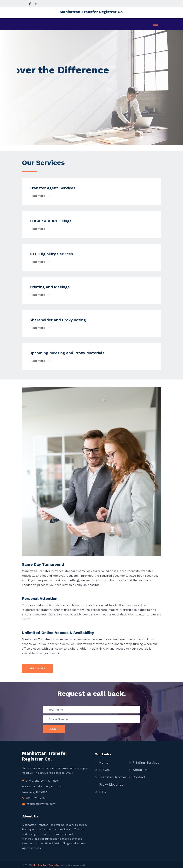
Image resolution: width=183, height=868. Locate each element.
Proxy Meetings (111, 784)
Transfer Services (113, 777)
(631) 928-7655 (36, 798)
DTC (103, 792)
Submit (54, 729)
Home (104, 762)
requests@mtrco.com (41, 804)
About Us (140, 770)
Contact (139, 777)
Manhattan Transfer (46, 865)
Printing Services (146, 762)
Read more (37, 668)
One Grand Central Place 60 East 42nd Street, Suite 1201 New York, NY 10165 (43, 786)
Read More (40, 196)
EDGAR (105, 770)
